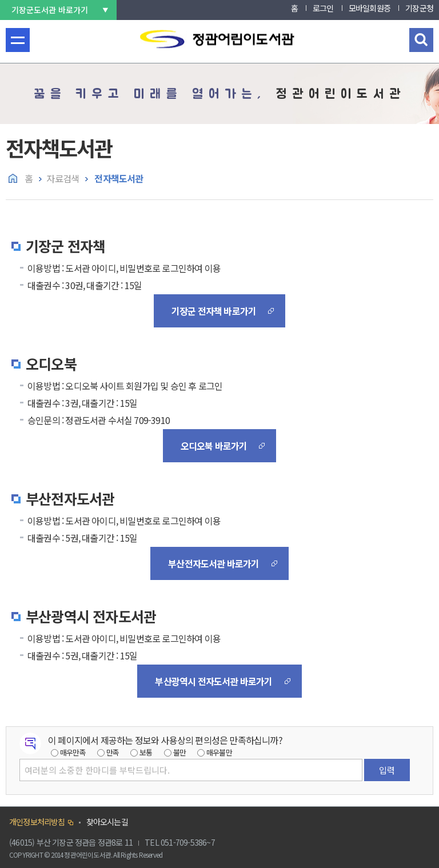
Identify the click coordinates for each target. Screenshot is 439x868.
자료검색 (63, 178)
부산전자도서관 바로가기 (213, 563)
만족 (113, 752)
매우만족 (73, 752)
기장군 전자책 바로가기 (214, 311)
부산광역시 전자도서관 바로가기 (213, 681)
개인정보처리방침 (37, 822)
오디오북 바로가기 (214, 446)
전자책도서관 (118, 178)
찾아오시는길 (107, 822)
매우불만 (219, 752)
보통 (146, 752)
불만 (179, 752)
